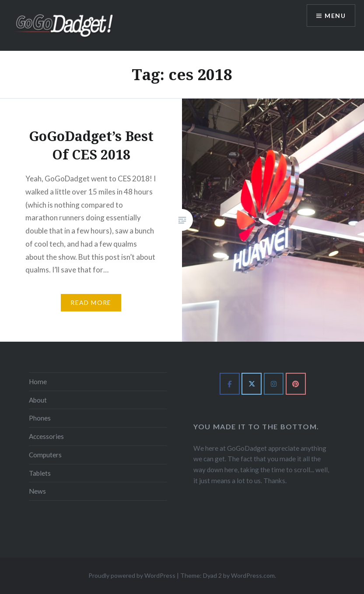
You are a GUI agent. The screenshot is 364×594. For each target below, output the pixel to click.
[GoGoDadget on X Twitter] (252, 384)
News (37, 491)
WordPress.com (253, 575)
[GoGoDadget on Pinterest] (296, 384)
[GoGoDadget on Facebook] (230, 384)
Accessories (46, 436)
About (38, 400)
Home (38, 382)
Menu (335, 16)
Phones (40, 418)
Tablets (40, 473)
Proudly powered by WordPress (132, 575)
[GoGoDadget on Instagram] (274, 384)
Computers (45, 455)
